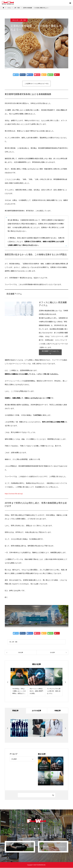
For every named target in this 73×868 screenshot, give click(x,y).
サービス (23, 835)
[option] (19, 682)
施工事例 (17, 835)
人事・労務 (23, 20)
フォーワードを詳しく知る (37, 619)
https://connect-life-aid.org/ (14, 494)
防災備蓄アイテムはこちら (50, 352)
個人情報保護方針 (54, 835)
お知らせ (45, 835)
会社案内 (30, 835)
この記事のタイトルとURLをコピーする (36, 84)
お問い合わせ (37, 835)
